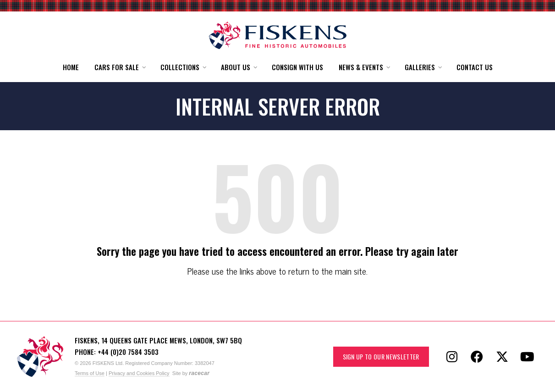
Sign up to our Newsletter (381, 356)
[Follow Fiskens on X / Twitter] (502, 357)
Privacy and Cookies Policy (139, 373)
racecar (199, 373)
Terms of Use (90, 373)
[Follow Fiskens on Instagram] (452, 357)
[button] (120, 67)
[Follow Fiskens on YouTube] (528, 357)
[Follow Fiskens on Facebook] (477, 357)
